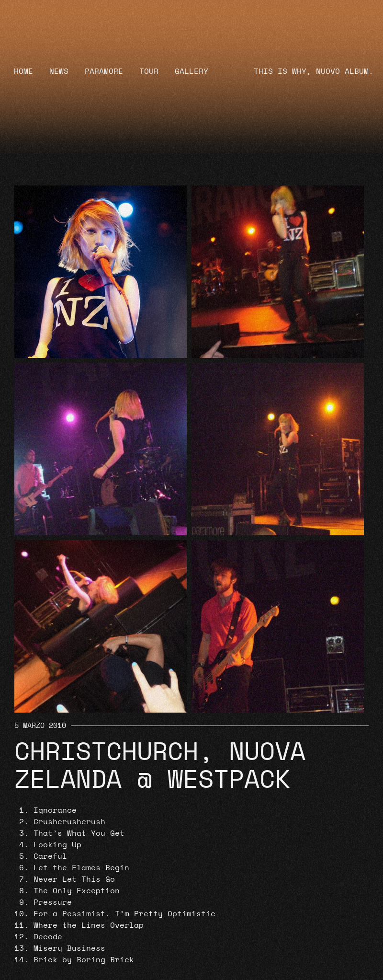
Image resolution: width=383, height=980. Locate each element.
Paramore (104, 71)
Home (23, 71)
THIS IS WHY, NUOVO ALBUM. (314, 71)
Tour (149, 71)
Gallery (191, 71)
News (59, 71)
